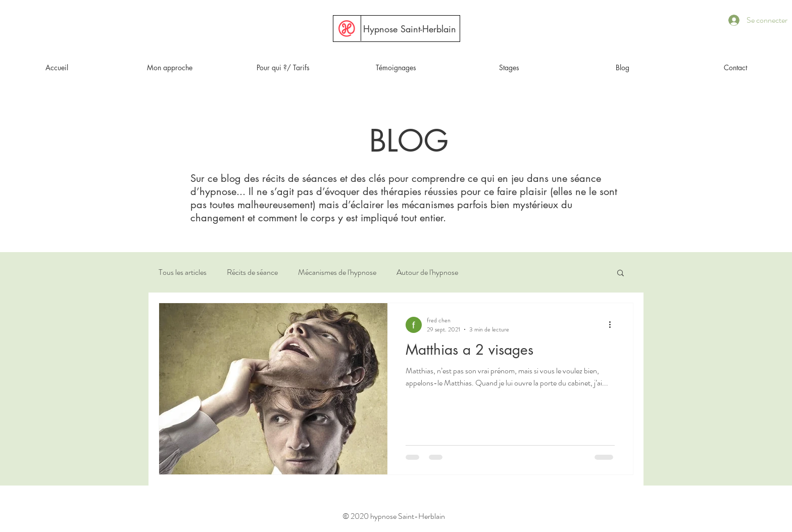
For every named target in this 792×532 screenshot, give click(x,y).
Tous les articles (183, 272)
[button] (509, 67)
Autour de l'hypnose (427, 272)
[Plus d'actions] (613, 325)
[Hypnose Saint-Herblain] (410, 29)
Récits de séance (252, 272)
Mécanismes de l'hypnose (337, 272)
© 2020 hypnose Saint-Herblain (394, 516)
